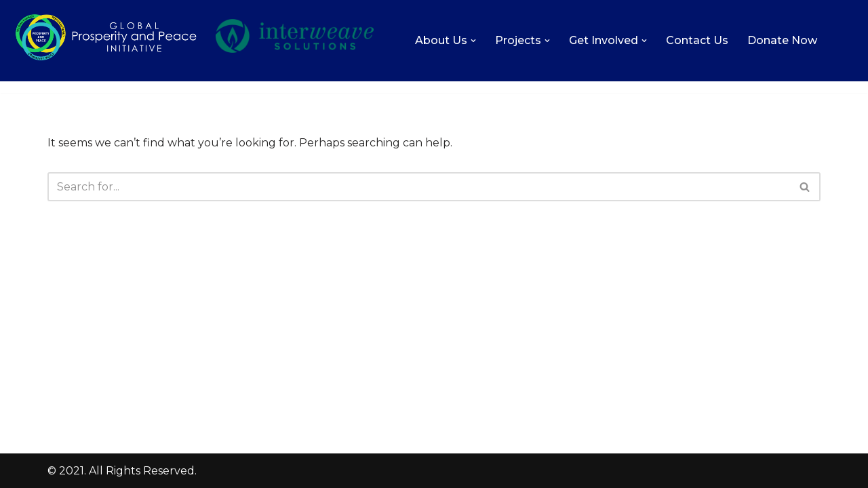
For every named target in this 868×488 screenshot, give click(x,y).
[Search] (419, 187)
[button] (473, 41)
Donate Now (782, 40)
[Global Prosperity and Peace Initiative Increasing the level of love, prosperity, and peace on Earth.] (106, 59)
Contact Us (697, 40)
